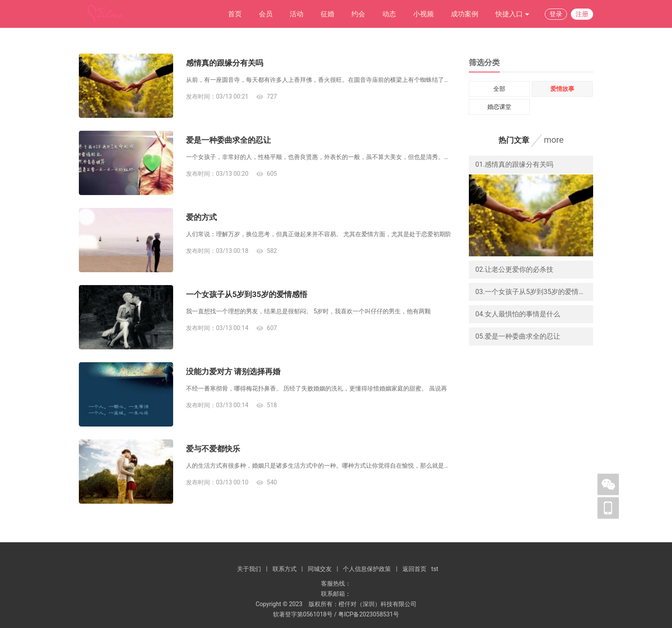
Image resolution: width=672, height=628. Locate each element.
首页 (235, 14)
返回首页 (414, 569)
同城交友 (320, 569)
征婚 (327, 14)
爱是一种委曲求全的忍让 (228, 140)
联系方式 (285, 569)
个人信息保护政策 (367, 569)
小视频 (423, 14)
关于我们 (249, 569)
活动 (297, 14)
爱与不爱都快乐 (213, 449)
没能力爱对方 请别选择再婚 (233, 371)
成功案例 (465, 14)
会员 (266, 14)
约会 (358, 14)
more (554, 140)
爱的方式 (201, 217)
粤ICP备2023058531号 (369, 614)
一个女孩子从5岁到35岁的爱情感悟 (247, 294)
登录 (556, 14)
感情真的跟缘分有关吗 (225, 63)
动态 (389, 14)
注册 (582, 14)
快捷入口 (513, 14)
